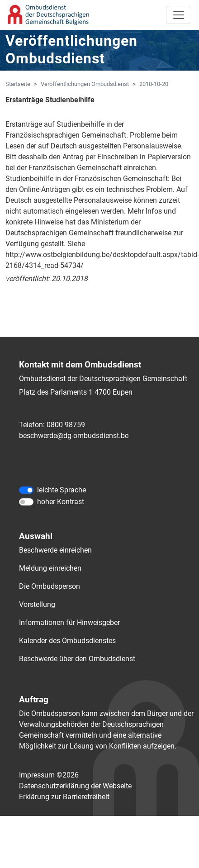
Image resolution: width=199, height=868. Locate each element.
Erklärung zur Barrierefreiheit (64, 797)
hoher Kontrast (61, 502)
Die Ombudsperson (50, 586)
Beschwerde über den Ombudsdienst (77, 659)
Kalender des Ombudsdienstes (67, 641)
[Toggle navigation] (179, 15)
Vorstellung (37, 604)
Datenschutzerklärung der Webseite (75, 786)
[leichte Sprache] (26, 490)
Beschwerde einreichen (55, 550)
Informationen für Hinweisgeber (69, 622)
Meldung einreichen (50, 568)
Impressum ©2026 (49, 775)
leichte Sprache (62, 490)
